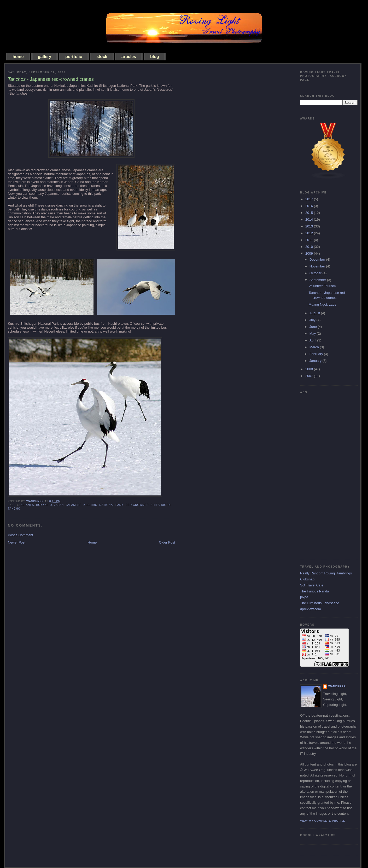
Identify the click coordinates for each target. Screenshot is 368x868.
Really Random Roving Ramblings (326, 573)
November (318, 266)
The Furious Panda (315, 591)
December (318, 259)
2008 (310, 369)
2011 (310, 240)
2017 (310, 199)
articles (129, 57)
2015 (310, 213)
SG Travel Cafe (312, 585)
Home (92, 542)
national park (112, 505)
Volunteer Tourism (322, 286)
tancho (14, 509)
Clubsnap (307, 579)
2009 (310, 253)
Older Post (167, 542)
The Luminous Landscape (320, 603)
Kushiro (90, 505)
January (316, 361)
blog (155, 57)
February (317, 354)
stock (102, 57)
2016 (310, 206)
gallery (45, 57)
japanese (74, 505)
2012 (310, 233)
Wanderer (337, 686)
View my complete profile (323, 821)
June (314, 327)
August (315, 313)
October (316, 273)
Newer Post (17, 542)
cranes (28, 505)
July (313, 320)
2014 (310, 219)
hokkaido (44, 505)
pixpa (304, 597)
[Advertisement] (321, 475)
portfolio (74, 57)
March (315, 347)
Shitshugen (161, 505)
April (313, 340)
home (18, 57)
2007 (310, 376)
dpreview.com (310, 609)
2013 (310, 226)
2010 (310, 247)
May (313, 333)
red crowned (137, 505)
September (318, 280)
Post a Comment (21, 535)
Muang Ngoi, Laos (322, 304)
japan (59, 505)
